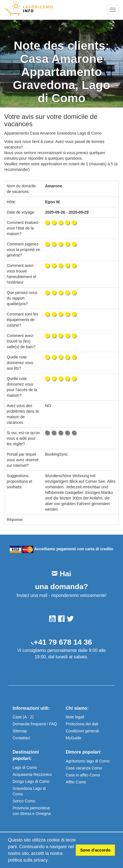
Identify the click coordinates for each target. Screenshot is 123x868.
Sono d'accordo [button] (95, 850)
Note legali (75, 717)
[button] (51, 861)
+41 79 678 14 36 (63, 642)
